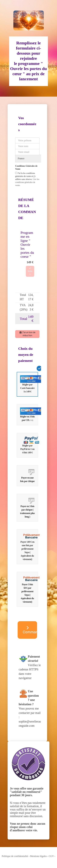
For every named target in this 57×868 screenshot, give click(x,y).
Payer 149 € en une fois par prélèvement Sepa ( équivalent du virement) (29, 547)
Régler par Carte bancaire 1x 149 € (29, 384)
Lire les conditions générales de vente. (27, 182)
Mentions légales (38, 856)
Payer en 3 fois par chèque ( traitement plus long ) (29, 508)
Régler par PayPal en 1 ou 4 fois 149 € (29, 445)
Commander (30, 630)
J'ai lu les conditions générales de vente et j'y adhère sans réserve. (27, 179)
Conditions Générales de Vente (26, 167)
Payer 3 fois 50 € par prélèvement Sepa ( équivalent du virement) (29, 589)
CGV (51, 856)
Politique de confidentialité (15, 856)
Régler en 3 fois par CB (29, 415)
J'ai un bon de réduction (27, 334)
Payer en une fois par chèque (29, 476)
